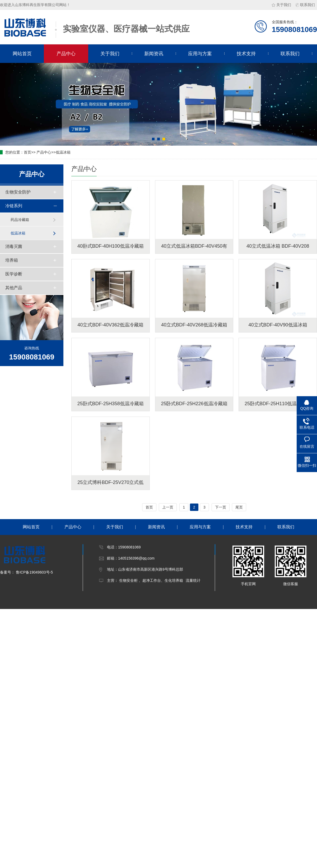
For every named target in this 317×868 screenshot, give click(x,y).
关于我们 (281, 5)
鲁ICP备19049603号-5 (34, 572)
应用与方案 (200, 54)
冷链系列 (14, 206)
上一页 (168, 507)
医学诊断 (14, 274)
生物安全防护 (18, 192)
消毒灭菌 (14, 246)
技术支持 (246, 54)
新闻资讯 (154, 54)
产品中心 (66, 54)
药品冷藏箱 (20, 220)
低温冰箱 (63, 152)
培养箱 (12, 260)
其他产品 (14, 288)
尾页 (239, 507)
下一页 (221, 507)
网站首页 (22, 54)
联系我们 (305, 5)
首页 (27, 152)
